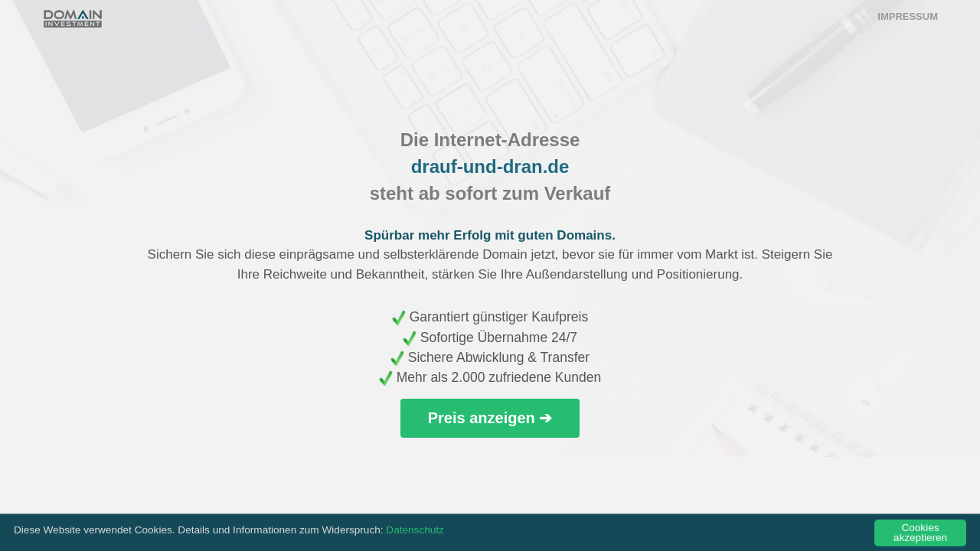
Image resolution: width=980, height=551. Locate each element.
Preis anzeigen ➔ (490, 418)
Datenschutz (415, 532)
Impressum (908, 16)
